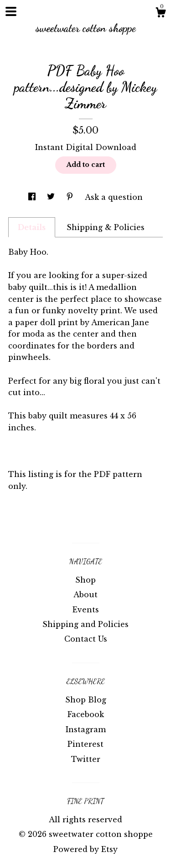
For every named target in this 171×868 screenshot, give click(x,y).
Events (86, 610)
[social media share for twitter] (52, 197)
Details (32, 227)
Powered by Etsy (85, 849)
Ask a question (114, 197)
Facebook (86, 714)
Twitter (86, 759)
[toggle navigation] (11, 11)
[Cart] (161, 14)
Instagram (86, 729)
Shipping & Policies (106, 227)
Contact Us (86, 639)
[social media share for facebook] (33, 197)
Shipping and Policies (85, 624)
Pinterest (85, 744)
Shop (85, 580)
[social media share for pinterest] (71, 197)
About (85, 595)
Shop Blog (86, 700)
